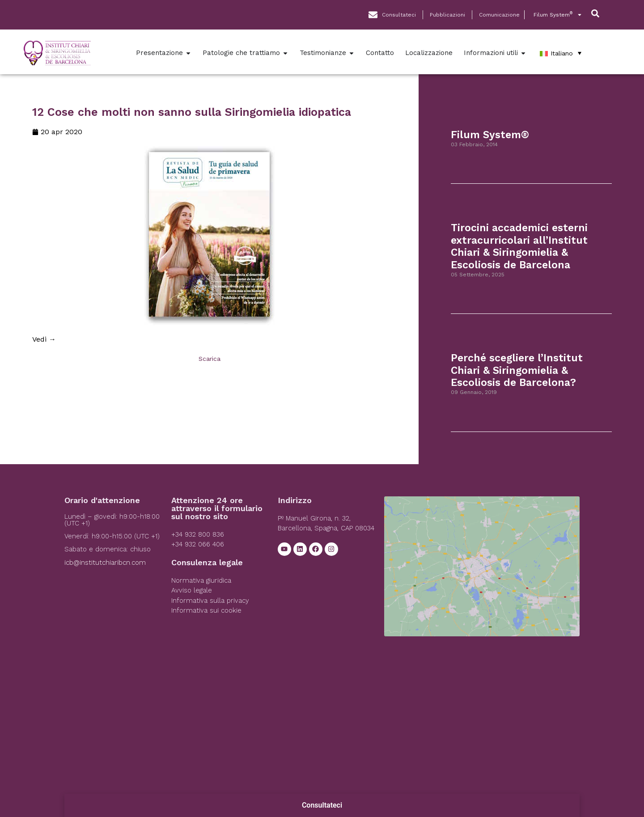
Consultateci (322, 805)
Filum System (558, 15)
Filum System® (490, 135)
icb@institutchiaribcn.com (105, 563)
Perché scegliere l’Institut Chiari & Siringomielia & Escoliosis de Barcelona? (517, 370)
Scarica (210, 359)
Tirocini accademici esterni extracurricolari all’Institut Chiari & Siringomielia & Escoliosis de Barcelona (519, 246)
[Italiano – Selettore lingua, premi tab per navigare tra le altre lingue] (561, 53)
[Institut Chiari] (482, 563)
